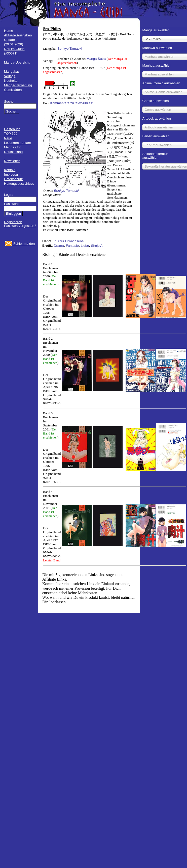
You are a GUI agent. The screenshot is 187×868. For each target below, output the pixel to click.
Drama (59, 246)
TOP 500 (11, 134)
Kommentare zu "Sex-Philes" (72, 103)
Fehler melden (24, 244)
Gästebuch (12, 129)
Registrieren (13, 222)
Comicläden (13, 90)
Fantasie (72, 246)
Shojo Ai (97, 246)
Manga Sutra (96, 59)
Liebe (85, 246)
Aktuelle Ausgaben (18, 35)
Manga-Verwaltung (18, 85)
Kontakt (10, 170)
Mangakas (12, 72)
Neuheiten (12, 81)
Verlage (10, 76)
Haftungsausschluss (19, 184)
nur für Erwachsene (69, 241)
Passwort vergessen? (20, 226)
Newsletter (12, 161)
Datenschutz (13, 179)
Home (9, 31)
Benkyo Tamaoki (70, 49)
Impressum (12, 174)
